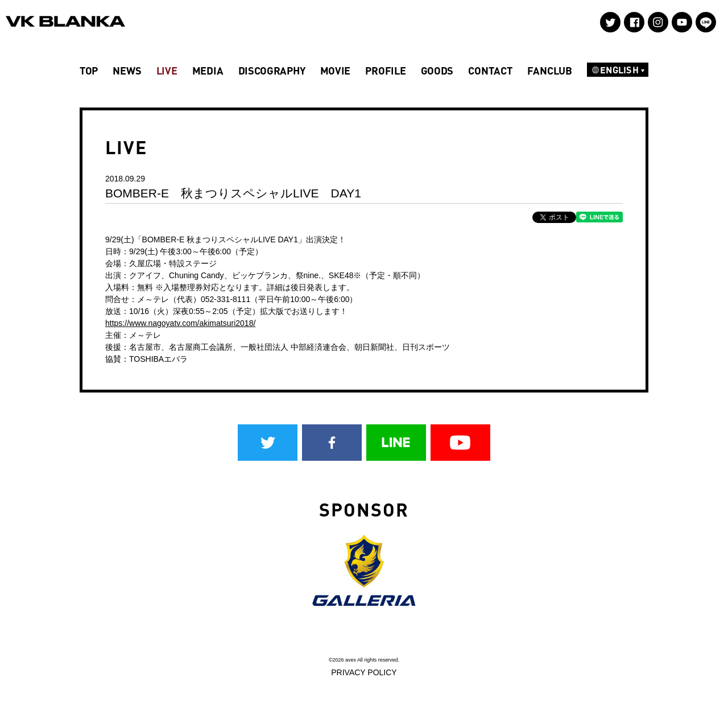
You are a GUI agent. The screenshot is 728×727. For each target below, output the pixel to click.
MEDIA (208, 71)
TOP (89, 71)
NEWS (127, 71)
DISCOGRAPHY (272, 71)
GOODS (437, 71)
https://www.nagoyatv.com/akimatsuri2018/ (180, 323)
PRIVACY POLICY (364, 672)
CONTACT (490, 71)
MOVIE (336, 71)
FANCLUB (550, 71)
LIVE (167, 71)
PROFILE (385, 71)
